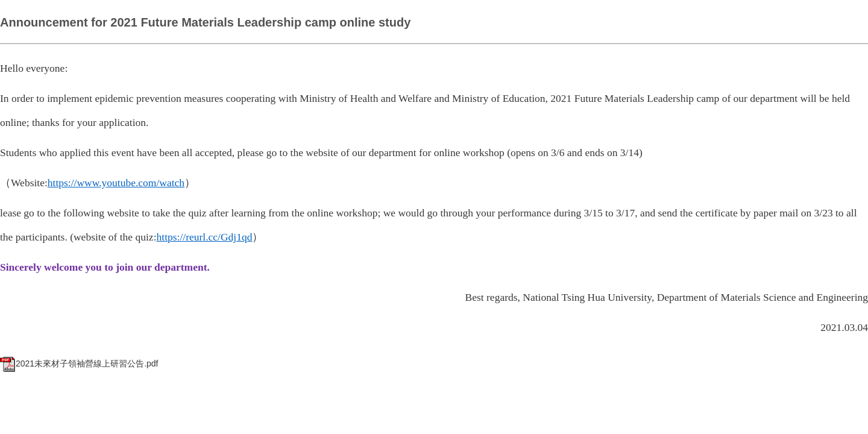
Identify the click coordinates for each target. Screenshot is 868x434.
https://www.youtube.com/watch (116, 183)
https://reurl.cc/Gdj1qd (205, 237)
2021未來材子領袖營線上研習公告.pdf (79, 363)
